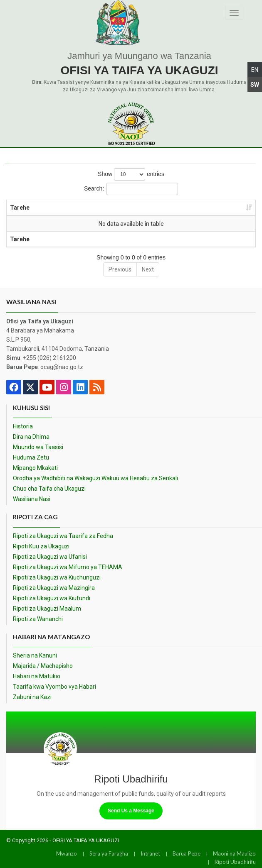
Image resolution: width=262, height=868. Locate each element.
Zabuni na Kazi (32, 697)
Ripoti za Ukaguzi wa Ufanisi (50, 557)
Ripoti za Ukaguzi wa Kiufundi (52, 598)
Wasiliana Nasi (32, 499)
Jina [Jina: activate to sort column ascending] (107, 208)
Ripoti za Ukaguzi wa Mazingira (54, 588)
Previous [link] (120, 269)
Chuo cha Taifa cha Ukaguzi (49, 489)
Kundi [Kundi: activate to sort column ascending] (182, 208)
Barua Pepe (187, 853)
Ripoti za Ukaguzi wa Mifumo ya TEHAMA (68, 567)
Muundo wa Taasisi (38, 447)
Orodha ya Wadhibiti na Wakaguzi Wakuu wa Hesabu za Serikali (95, 478)
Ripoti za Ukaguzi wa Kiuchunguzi (57, 577)
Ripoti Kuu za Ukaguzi (41, 546)
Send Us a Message (131, 811)
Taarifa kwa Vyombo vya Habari (54, 687)
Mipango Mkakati (35, 468)
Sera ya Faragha (109, 853)
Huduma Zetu (31, 457)
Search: (131, 189)
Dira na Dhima (31, 437)
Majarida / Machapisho (43, 666)
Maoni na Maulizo (234, 853)
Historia (23, 426)
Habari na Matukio (37, 676)
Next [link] (148, 269)
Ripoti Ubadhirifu (235, 862)
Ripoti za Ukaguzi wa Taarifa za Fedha (63, 536)
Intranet (150, 853)
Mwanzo (67, 853)
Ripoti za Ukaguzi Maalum (47, 609)
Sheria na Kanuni (35, 655)
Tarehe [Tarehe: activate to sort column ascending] (20, 208)
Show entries (131, 174)
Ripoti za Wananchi (38, 619)
